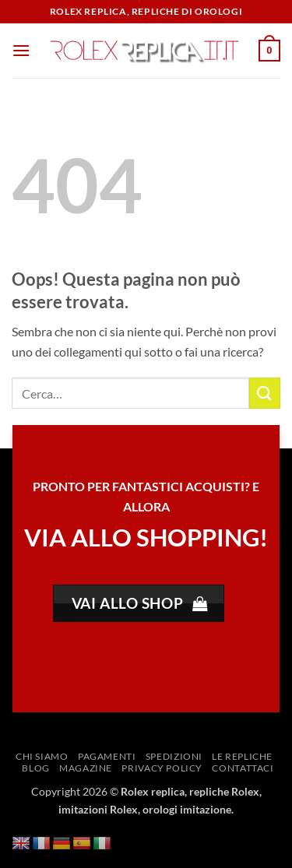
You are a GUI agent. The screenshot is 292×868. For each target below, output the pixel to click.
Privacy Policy (162, 768)
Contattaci (243, 768)
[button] (21, 50)
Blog (35, 768)
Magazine (86, 768)
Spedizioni (174, 756)
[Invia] (265, 393)
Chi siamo (42, 756)
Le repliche (242, 756)
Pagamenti (107, 756)
